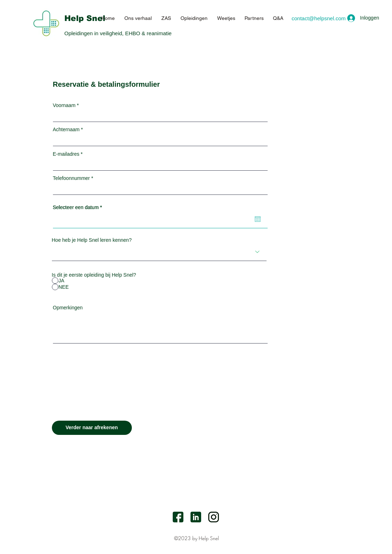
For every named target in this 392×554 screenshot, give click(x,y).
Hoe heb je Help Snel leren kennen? (92, 240)
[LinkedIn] (196, 517)
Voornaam (64, 105)
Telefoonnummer (71, 178)
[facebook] (178, 517)
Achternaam (66, 129)
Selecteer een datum (79, 207)
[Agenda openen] (258, 219)
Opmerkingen (68, 308)
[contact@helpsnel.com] (319, 18)
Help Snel (85, 18)
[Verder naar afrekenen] (92, 428)
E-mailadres (66, 154)
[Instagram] (214, 517)
